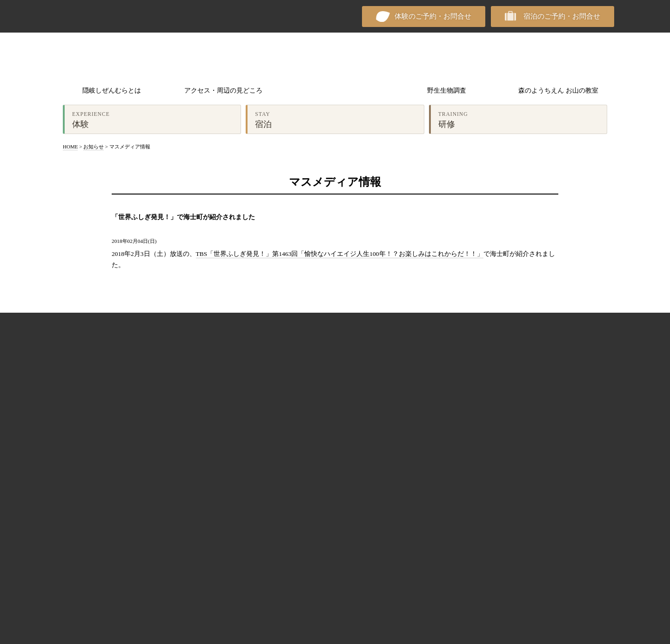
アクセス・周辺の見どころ (223, 91)
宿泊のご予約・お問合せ (562, 16)
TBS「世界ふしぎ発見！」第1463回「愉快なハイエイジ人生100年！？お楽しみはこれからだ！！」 (340, 254)
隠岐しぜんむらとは (112, 91)
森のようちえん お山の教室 (558, 91)
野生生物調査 (447, 91)
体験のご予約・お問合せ (433, 16)
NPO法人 (88, 16)
